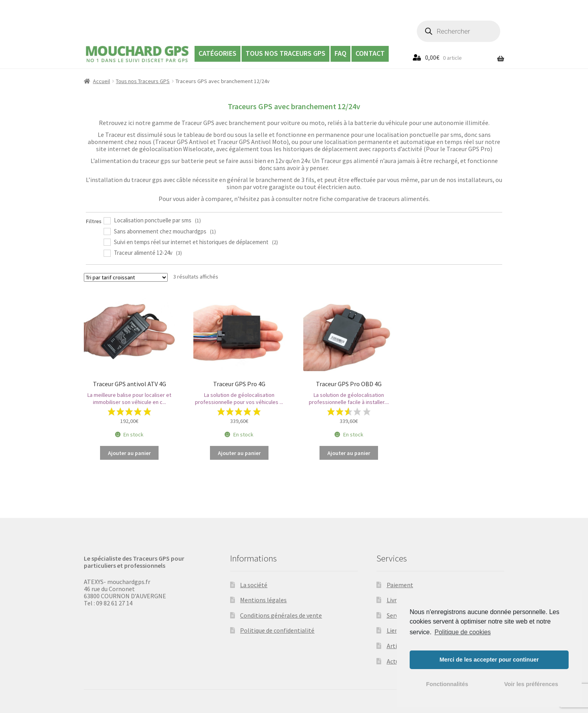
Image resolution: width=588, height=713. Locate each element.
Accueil (101, 81)
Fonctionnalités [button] (447, 684)
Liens (394, 630)
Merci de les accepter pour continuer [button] (489, 660)
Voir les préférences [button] (531, 684)
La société (254, 585)
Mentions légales (263, 600)
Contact (370, 53)
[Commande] (126, 277)
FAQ (340, 53)
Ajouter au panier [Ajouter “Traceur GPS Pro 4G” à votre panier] (239, 453)
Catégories (217, 53)
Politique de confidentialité (277, 630)
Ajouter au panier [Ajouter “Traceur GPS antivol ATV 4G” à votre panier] (129, 453)
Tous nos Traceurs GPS (285, 53)
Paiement (400, 585)
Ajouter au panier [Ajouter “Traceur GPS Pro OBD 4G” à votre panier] (349, 453)
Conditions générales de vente (281, 615)
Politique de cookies (463, 632)
